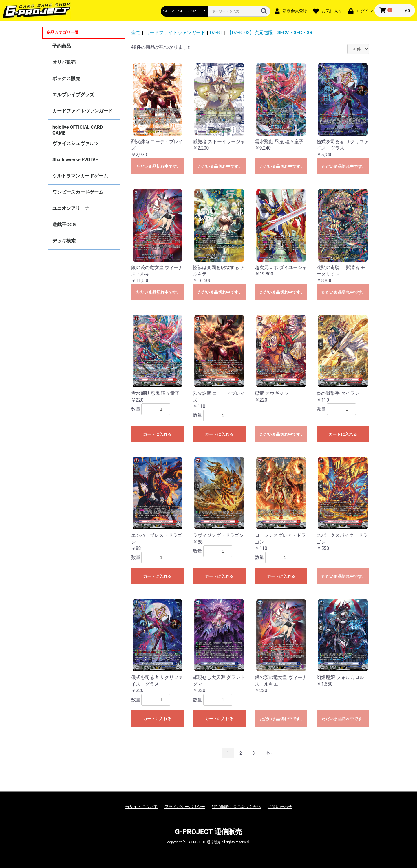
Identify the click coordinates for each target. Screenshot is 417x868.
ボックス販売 (66, 78)
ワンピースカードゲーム (78, 192)
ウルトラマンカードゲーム (80, 176)
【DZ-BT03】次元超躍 (250, 33)
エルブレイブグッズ (73, 95)
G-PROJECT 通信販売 (209, 832)
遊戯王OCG (64, 225)
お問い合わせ (280, 807)
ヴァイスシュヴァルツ (76, 143)
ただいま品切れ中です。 (158, 166)
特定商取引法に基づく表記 (236, 807)
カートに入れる (157, 434)
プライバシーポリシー (185, 807)
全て (136, 33)
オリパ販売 (64, 62)
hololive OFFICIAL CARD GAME (78, 130)
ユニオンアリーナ (71, 208)
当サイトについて (141, 807)
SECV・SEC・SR (295, 33)
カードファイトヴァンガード (83, 111)
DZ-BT (216, 33)
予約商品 (62, 46)
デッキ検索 (64, 241)
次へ (269, 753)
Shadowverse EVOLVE (75, 160)
